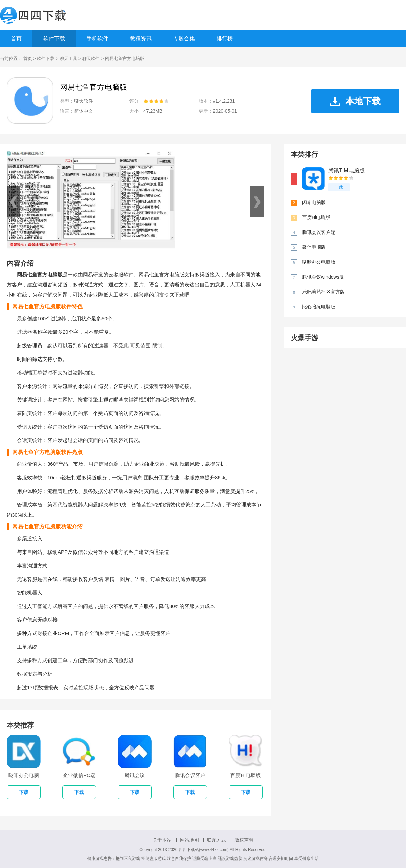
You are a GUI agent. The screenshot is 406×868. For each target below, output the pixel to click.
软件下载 (54, 38)
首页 (16, 38)
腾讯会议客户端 (319, 232)
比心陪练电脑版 (319, 307)
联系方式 (217, 840)
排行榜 (225, 38)
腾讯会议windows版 (323, 277)
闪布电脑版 (314, 202)
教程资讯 (141, 38)
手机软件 (97, 38)
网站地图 (189, 840)
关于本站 (162, 840)
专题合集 (184, 38)
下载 (339, 187)
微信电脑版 (314, 247)
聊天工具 (68, 58)
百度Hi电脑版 (316, 217)
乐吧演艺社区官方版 (323, 292)
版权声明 (244, 840)
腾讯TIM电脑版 (346, 170)
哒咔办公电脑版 (319, 262)
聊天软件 (91, 58)
